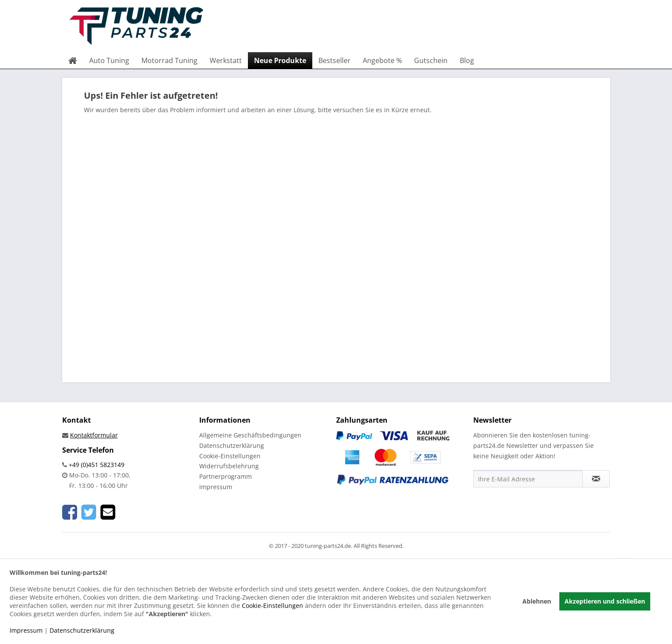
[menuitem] (73, 60)
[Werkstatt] (226, 60)
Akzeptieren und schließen (605, 601)
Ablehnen (537, 601)
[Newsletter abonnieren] (596, 479)
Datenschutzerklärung (232, 445)
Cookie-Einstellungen (230, 456)
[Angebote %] (382, 60)
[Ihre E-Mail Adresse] (528, 479)
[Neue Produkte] (280, 60)
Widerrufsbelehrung (229, 466)
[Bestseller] (334, 60)
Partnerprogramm (226, 476)
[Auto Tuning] (109, 60)
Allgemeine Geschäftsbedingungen (250, 435)
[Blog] (467, 60)
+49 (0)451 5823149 (96, 465)
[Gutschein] (431, 60)
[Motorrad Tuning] (169, 60)
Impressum (216, 487)
